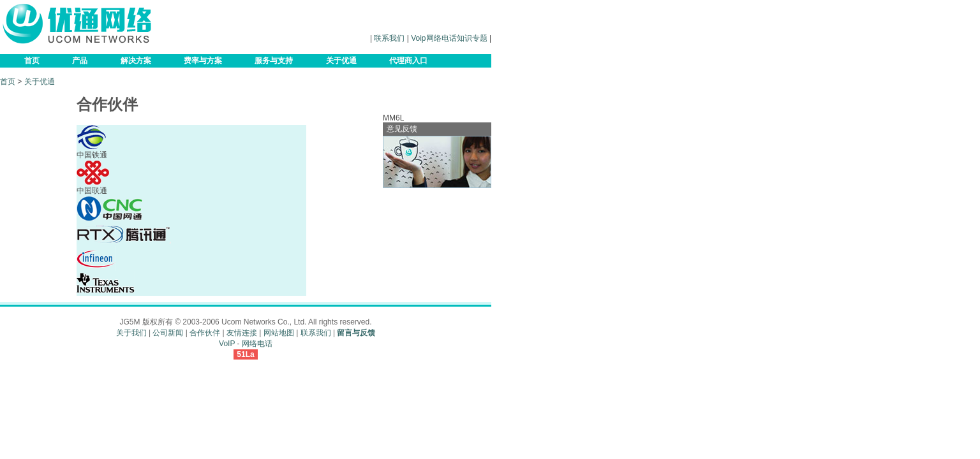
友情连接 (242, 333)
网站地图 (279, 333)
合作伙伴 (205, 333)
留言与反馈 (356, 333)
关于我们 (131, 333)
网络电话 (257, 344)
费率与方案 (203, 61)
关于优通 (341, 61)
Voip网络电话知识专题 (449, 38)
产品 (80, 61)
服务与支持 (274, 61)
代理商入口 (408, 61)
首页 (32, 61)
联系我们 (389, 38)
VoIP (227, 344)
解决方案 (136, 61)
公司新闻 (168, 333)
